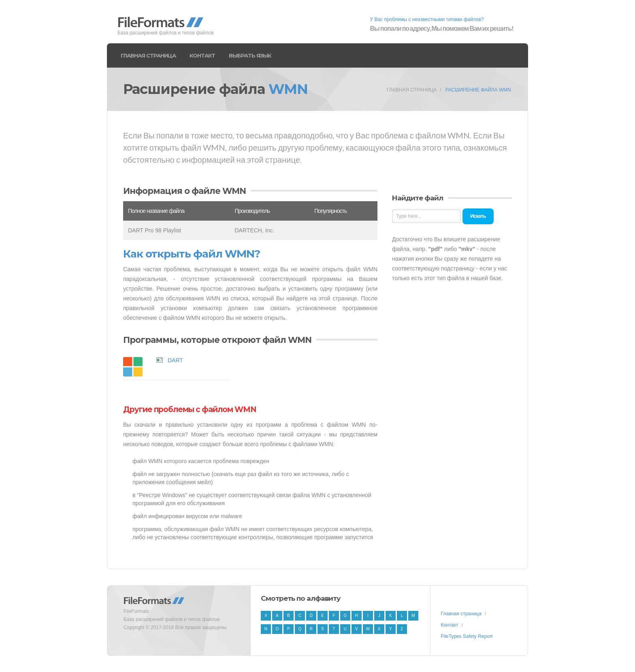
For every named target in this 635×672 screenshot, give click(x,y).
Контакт (202, 55)
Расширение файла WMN (478, 90)
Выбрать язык (250, 55)
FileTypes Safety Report (467, 636)
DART (175, 360)
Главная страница (148, 55)
